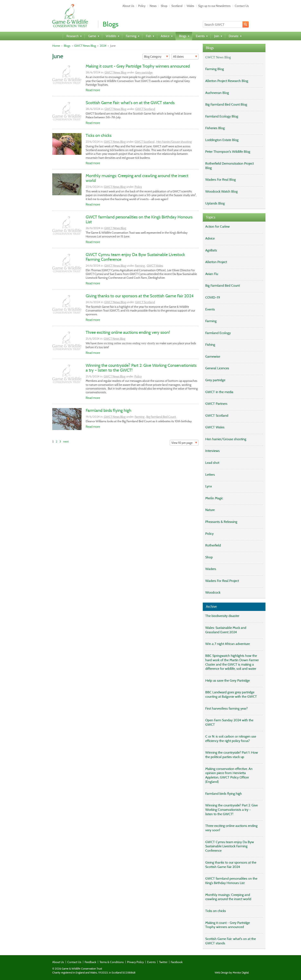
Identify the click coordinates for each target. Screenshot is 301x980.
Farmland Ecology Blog (222, 116)
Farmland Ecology (218, 333)
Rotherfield (213, 545)
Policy (142, 6)
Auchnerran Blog (217, 93)
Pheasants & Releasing (221, 522)
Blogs (67, 46)
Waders (211, 569)
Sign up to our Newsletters (214, 6)
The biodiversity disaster (222, 616)
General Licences (217, 368)
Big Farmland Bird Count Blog (226, 104)
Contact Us (242, 6)
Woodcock (213, 592)
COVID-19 (213, 297)
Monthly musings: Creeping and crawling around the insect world (137, 178)
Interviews (212, 451)
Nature (210, 510)
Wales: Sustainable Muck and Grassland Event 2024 (226, 630)
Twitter (163, 962)
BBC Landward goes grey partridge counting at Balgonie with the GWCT (231, 694)
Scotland (177, 6)
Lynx (209, 486)
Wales (190, 6)
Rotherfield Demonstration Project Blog (230, 166)
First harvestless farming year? (226, 708)
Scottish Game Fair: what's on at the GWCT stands (130, 103)
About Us (128, 6)
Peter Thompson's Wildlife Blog (228, 152)
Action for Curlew (217, 226)
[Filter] (156, 57)
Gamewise (213, 356)
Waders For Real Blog (221, 180)
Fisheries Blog (215, 128)
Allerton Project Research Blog (227, 81)
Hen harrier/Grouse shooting (174, 142)
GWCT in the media (219, 392)
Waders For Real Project (222, 581)
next (66, 441)
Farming (140, 266)
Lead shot (212, 463)
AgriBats (211, 250)
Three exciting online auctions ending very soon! (128, 332)
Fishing (210, 345)
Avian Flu (212, 274)
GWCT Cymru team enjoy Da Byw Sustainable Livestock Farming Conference (135, 257)
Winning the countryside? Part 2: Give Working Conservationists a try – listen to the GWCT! (141, 368)
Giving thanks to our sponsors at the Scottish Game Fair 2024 (140, 296)
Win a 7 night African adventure (228, 644)
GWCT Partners (216, 404)
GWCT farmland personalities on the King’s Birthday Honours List (139, 219)
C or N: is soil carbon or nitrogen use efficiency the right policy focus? (231, 739)
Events (210, 309)
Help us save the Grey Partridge (228, 680)
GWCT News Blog (85, 46)
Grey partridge (144, 72)
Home (56, 46)
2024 (103, 46)
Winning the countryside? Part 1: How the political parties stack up (232, 755)
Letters (210, 475)
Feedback (90, 962)
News (153, 6)
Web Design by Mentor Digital (232, 973)
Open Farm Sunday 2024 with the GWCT (229, 722)
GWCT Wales (155, 266)
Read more (93, 90)
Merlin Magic (214, 498)
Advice (210, 238)
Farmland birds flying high (108, 410)
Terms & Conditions (112, 962)
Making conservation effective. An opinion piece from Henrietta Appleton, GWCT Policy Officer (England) (229, 775)
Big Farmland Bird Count (161, 417)
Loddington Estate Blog (222, 140)
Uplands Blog (215, 203)
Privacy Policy (135, 962)
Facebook (177, 962)
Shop (164, 6)
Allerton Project (216, 262)
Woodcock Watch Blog (221, 191)
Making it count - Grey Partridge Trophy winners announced (138, 66)
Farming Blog (215, 69)
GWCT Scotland (145, 109)
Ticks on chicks (99, 135)
